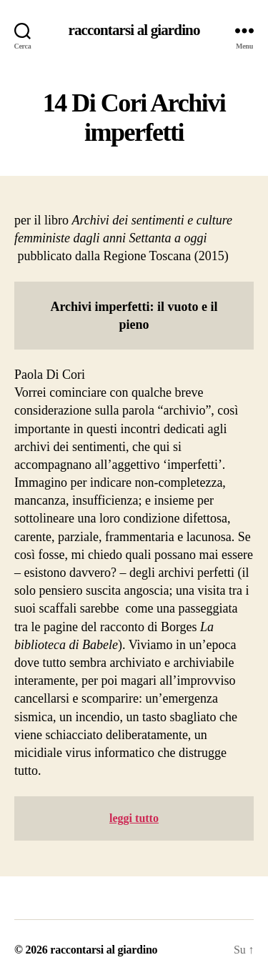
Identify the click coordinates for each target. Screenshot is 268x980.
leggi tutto (134, 818)
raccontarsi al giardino (134, 30)
